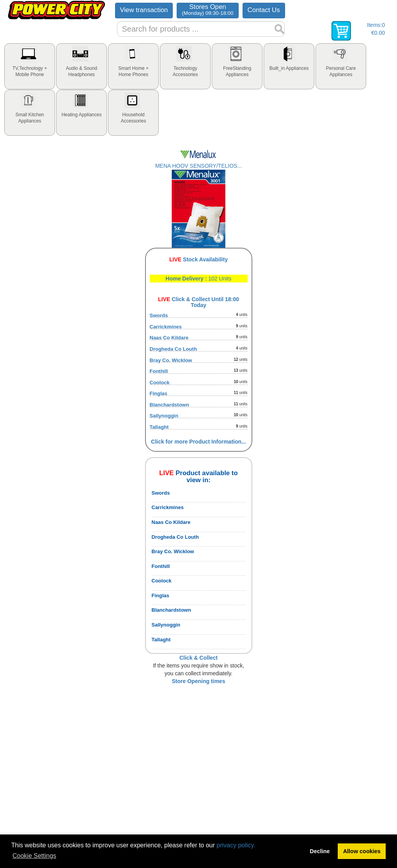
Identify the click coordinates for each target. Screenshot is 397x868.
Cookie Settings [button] (34, 856)
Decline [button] (320, 851)
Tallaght (159, 427)
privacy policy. (236, 845)
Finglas (159, 393)
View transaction (144, 10)
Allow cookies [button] (362, 851)
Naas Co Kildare (169, 338)
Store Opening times (199, 681)
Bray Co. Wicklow (171, 360)
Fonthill (159, 371)
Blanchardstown (169, 405)
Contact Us (264, 10)
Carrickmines (166, 327)
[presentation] (30, 66)
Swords (159, 315)
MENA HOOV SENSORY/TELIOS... (198, 166)
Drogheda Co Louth (173, 349)
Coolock (160, 383)
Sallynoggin (164, 416)
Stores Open (207, 10)
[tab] (30, 66)
